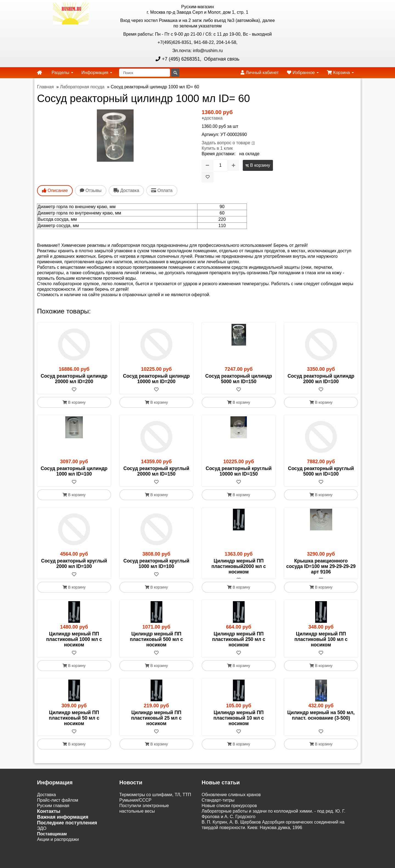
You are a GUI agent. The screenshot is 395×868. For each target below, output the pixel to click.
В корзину (258, 165)
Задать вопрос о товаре (226, 143)
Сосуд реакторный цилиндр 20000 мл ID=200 (74, 379)
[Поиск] (145, 73)
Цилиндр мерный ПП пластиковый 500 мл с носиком (156, 645)
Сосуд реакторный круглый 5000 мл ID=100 (321, 471)
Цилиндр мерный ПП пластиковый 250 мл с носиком (239, 645)
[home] (39, 73)
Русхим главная (53, 811)
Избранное (303, 73)
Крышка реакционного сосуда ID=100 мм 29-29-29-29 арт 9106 (321, 566)
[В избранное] (208, 177)
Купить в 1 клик (217, 148)
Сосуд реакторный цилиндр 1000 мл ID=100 (74, 471)
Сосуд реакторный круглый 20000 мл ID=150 (156, 471)
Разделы (62, 73)
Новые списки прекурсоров (229, 811)
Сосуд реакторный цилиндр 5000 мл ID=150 (239, 379)
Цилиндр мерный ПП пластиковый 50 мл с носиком (74, 723)
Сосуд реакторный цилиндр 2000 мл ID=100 (321, 379)
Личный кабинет (260, 73)
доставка (213, 118)
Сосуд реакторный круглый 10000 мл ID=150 (239, 471)
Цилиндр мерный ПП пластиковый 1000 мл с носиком (74, 645)
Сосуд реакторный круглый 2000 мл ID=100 (74, 564)
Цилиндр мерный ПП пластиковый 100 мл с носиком (321, 645)
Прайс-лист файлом (58, 806)
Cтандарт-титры (218, 806)
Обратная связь (221, 59)
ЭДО (42, 834)
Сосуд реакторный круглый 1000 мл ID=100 (156, 564)
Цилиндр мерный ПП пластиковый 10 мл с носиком (239, 723)
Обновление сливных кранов (231, 800)
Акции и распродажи (58, 845)
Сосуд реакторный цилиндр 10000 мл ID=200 (156, 379)
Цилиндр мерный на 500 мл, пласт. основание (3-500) (321, 721)
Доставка (46, 800)
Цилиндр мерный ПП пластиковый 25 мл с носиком (156, 723)
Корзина (340, 73)
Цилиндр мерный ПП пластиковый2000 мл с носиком (239, 566)
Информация (97, 73)
